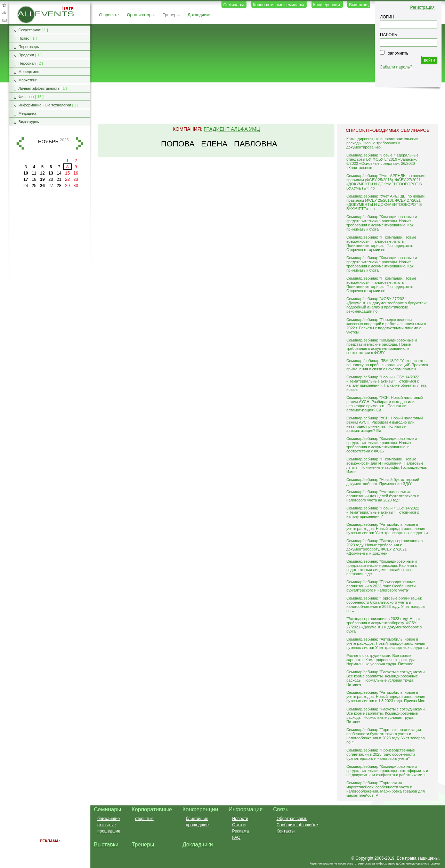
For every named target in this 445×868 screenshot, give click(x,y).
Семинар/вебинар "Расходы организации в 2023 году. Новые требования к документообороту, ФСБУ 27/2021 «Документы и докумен (385, 547)
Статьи (239, 825)
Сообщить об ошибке (297, 825)
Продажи (26, 55)
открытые (107, 825)
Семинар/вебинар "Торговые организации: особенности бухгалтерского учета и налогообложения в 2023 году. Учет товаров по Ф (385, 604)
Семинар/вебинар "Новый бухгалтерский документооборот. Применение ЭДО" (383, 482)
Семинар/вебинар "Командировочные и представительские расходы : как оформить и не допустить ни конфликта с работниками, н (387, 771)
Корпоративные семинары (279, 5)
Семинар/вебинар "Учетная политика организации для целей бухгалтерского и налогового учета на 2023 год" (383, 496)
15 (67, 173)
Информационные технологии (45, 105)
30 (76, 186)
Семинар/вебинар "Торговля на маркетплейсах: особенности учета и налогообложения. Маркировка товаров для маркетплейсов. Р (386, 789)
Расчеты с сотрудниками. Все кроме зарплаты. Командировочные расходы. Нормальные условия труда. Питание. (381, 660)
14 (59, 173)
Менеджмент (30, 72)
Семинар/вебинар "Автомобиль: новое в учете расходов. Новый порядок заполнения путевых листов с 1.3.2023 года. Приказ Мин (386, 697)
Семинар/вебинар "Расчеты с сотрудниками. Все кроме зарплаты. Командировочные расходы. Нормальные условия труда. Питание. (386, 678)
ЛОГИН (387, 17)
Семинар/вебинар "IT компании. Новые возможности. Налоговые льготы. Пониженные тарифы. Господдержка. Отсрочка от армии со (381, 243)
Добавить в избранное (4, 5)
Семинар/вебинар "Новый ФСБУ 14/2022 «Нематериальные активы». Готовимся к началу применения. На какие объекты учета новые (386, 383)
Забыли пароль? (396, 67)
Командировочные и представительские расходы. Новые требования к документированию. (382, 143)
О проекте (109, 15)
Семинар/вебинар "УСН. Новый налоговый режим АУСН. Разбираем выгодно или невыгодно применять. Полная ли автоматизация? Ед (385, 404)
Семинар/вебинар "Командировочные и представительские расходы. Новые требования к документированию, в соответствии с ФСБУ (382, 346)
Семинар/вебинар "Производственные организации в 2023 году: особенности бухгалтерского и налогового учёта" (381, 754)
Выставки (358, 5)
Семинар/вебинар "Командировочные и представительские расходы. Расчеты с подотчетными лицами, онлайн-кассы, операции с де (382, 568)
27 (51, 186)
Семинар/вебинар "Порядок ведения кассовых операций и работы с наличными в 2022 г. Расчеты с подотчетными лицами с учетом (386, 326)
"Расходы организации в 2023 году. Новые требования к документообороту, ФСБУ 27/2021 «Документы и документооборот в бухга (384, 625)
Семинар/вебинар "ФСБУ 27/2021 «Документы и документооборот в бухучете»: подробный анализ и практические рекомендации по (386, 305)
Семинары (233, 5)
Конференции (327, 5)
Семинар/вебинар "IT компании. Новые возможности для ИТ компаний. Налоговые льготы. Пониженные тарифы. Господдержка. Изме (387, 465)
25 (34, 186)
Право (24, 38)
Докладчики (199, 15)
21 (59, 179)
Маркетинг (28, 80)
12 (42, 173)
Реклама (240, 831)
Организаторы (141, 15)
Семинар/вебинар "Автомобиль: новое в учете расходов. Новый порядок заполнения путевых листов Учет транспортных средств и (387, 529)
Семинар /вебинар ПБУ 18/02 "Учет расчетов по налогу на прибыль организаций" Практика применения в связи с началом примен (387, 365)
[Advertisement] (265, 104)
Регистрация (422, 7)
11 (34, 173)
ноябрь (48, 142)
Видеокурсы (29, 122)
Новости (240, 819)
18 (34, 179)
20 (51, 179)
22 (67, 179)
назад (20, 143)
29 (67, 186)
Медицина (27, 113)
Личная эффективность (39, 88)
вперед (80, 143)
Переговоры (29, 47)
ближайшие (108, 819)
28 (59, 186)
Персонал (27, 63)
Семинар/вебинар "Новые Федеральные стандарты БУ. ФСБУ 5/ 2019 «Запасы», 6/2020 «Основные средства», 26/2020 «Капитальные (382, 161)
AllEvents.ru (29, 8)
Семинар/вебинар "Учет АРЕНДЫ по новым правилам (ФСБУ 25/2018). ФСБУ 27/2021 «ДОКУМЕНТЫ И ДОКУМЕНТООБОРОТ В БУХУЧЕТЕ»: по (385, 182)
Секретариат (30, 30)
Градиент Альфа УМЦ (232, 129)
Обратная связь (4, 20)
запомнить (398, 53)
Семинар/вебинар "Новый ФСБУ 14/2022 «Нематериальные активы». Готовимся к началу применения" (383, 512)
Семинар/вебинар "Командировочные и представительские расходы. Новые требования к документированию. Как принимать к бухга (382, 223)
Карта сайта (4, 13)
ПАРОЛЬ (389, 35)
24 (26, 186)
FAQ (236, 837)
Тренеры (171, 15)
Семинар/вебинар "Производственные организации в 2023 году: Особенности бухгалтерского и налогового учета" (381, 586)
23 (76, 179)
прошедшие (109, 831)
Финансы (26, 97)
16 (76, 173)
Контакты (285, 831)
